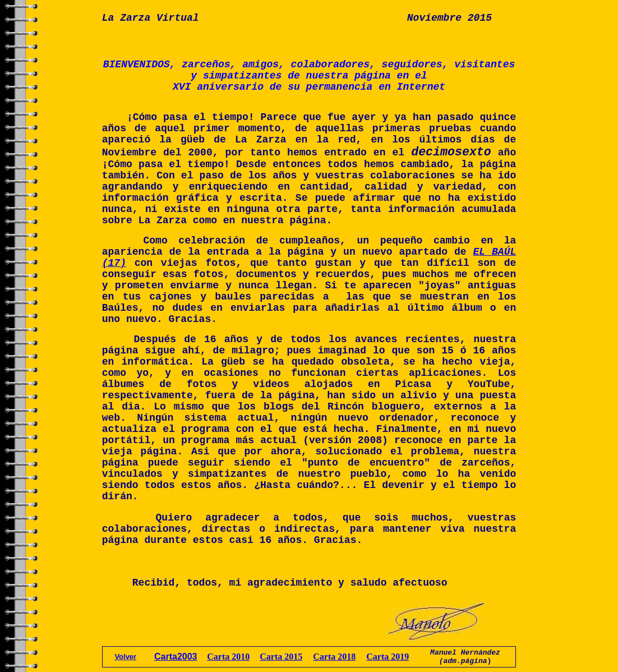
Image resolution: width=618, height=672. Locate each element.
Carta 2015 (281, 657)
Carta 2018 (334, 657)
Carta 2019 (388, 657)
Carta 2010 (228, 657)
